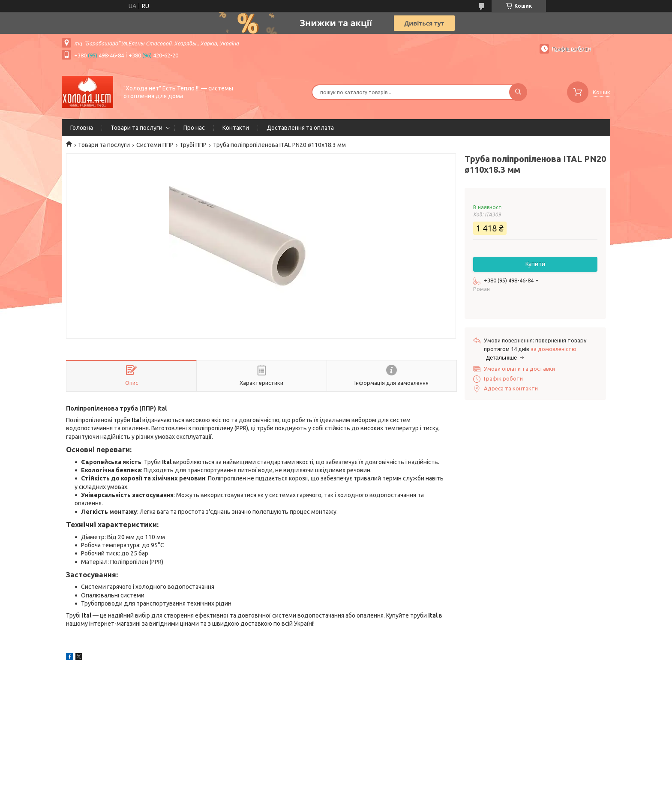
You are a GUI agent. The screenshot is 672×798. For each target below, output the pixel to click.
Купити (535, 264)
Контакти (236, 128)
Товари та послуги (136, 128)
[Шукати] (518, 92)
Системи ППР (155, 145)
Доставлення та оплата (300, 128)
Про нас (194, 128)
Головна (82, 128)
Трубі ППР (193, 145)
